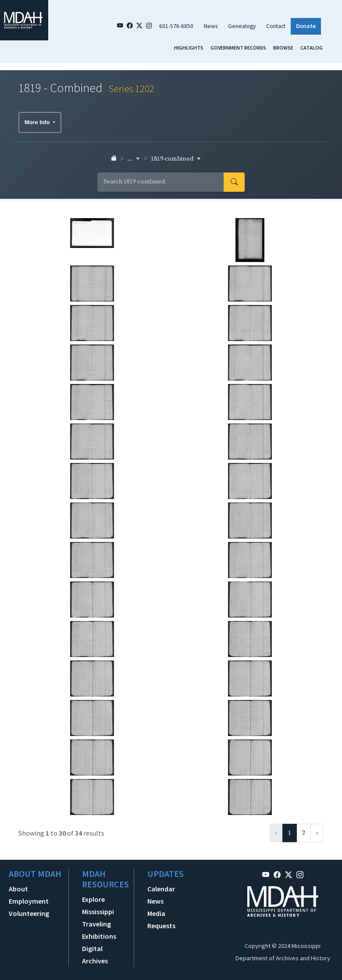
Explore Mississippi (98, 905)
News (211, 26)
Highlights (189, 48)
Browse (283, 48)
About (18, 889)
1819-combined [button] (176, 159)
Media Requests (161, 919)
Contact (276, 26)
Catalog (312, 48)
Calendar (161, 889)
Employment (29, 901)
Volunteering (29, 913)
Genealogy (242, 26)
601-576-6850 (176, 26)
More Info (38, 122)
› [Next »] (317, 833)
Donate (306, 26)
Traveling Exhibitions (99, 930)
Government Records (238, 48)
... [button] (134, 159)
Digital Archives (95, 955)
